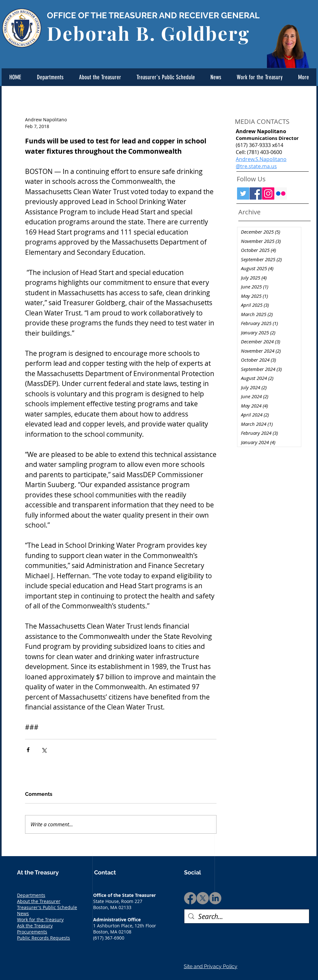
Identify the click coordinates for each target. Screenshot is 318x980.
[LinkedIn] (215, 898)
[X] (203, 898)
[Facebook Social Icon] (256, 193)
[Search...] (247, 917)
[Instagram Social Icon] (268, 193)
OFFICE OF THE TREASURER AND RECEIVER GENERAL (153, 15)
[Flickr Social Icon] (281, 193)
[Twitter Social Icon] (243, 193)
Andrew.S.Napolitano (261, 159)
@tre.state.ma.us (256, 166)
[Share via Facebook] (28, 750)
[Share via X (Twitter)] (44, 750)
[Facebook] (190, 898)
